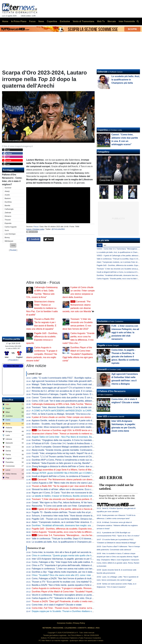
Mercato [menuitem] (112, 21)
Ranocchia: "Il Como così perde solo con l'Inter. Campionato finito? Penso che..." (71, 506)
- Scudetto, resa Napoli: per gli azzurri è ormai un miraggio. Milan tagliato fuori (74, 424)
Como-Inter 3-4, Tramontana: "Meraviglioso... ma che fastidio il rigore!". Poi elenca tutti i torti (79, 535)
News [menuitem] (41, 21)
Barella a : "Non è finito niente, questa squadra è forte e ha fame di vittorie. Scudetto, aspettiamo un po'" (85, 585)
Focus (36, 227)
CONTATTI (82, 628)
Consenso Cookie (64, 623)
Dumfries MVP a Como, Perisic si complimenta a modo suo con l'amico (66, 460)
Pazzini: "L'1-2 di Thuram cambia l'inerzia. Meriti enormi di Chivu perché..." (68, 457)
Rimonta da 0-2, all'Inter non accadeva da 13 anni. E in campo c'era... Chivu (69, 391)
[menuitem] (138, 21)
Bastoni (8, 198)
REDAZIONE (58, 628)
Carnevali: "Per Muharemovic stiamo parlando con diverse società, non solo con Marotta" (78, 480)
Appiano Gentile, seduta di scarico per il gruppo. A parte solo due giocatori (68, 420)
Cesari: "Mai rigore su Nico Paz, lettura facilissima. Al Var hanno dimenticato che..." (72, 502)
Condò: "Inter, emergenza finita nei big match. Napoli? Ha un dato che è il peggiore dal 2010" (77, 453)
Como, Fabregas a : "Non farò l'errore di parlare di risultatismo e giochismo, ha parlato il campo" (81, 578)
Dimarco (8, 216)
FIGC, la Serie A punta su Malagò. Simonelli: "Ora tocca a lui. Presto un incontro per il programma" (80, 414)
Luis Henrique (10, 234)
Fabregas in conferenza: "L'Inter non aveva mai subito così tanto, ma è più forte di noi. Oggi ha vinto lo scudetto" (86, 569)
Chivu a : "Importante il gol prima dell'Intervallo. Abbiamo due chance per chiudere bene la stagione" (82, 565)
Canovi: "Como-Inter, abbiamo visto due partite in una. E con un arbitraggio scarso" (72, 398)
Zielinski (8, 213)
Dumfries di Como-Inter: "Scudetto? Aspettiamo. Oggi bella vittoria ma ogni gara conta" (78, 354)
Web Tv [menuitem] (101, 21)
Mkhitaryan (9, 241)
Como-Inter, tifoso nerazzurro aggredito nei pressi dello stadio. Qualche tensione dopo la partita (78, 427)
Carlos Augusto (11, 227)
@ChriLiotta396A (58, 229)
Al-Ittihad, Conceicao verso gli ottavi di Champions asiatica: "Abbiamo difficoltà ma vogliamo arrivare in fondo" (117, 525)
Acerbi (7, 195)
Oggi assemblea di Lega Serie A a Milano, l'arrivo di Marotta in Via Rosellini (71, 470)
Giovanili (102, 369)
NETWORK (47, 628)
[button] (13, 245)
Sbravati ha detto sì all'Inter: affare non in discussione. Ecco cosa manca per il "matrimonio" (76, 489)
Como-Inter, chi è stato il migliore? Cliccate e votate (57, 605)
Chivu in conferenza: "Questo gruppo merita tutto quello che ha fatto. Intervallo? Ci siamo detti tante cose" (83, 556)
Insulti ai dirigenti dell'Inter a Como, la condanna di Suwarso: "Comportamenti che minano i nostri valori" (82, 476)
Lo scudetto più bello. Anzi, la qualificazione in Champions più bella (64, 542)
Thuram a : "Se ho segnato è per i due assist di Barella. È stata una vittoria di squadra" (79, 486)
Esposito (8, 223)
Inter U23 (102, 416)
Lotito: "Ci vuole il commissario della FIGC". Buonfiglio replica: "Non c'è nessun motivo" (74, 378)
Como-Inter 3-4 (107, 180)
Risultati (13, 250)
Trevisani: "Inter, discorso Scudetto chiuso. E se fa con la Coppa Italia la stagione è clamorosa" (81, 407)
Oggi (100, 245)
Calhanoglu (9, 209)
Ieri (105, 245)
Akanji (7, 191)
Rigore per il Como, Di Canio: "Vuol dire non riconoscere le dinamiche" (66, 493)
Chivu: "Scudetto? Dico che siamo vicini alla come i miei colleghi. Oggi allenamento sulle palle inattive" (84, 575)
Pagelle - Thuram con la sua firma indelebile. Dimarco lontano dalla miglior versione (75, 519)
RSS (98, 628)
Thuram (8, 220)
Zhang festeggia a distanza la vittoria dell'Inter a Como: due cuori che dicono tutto (71, 466)
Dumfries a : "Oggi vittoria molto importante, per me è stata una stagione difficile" (73, 572)
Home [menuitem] (5, 21)
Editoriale (102, 72)
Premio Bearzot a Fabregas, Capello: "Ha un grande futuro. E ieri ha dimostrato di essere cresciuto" (80, 394)
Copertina (103, 130)
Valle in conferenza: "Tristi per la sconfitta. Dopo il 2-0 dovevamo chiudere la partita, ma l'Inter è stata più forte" (85, 539)
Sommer (8, 188)
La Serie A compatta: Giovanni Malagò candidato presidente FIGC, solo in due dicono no (75, 447)
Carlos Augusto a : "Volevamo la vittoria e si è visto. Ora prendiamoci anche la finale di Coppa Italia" (82, 598)
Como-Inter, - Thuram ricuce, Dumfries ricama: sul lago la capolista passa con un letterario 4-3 (82, 608)
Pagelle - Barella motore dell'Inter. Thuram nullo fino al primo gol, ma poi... (69, 512)
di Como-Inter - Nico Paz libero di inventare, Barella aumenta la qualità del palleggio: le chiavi (84, 437)
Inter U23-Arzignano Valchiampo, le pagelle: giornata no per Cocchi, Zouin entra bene (73, 559)
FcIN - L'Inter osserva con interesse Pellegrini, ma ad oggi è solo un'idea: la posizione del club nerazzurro (125, 332)
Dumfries (8, 202)
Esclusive (103, 321)
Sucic (7, 230)
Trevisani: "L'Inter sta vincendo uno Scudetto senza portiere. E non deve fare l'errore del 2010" (77, 499)
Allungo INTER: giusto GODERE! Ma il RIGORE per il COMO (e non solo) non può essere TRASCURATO (83, 473)
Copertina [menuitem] (52, 21)
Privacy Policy (79, 623)
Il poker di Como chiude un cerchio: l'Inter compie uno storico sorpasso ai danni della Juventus (77, 417)
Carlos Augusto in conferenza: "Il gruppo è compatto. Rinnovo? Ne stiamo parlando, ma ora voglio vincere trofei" (42, 354)
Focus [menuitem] (32, 21)
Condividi (34, 239)
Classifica (8, 400)
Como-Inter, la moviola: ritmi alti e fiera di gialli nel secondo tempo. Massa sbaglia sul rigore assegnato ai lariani (86, 552)
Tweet (49, 239)
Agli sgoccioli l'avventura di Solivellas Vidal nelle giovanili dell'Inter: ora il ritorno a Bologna (75, 381)
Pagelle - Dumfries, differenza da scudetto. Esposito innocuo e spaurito (69, 529)
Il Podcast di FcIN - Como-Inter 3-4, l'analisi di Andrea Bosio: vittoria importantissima (73, 443)
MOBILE (91, 628)
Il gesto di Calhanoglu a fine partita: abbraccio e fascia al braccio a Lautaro (71, 509)
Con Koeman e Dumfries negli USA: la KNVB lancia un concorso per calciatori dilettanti (77, 430)
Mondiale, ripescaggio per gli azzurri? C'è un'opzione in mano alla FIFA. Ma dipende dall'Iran (77, 388)
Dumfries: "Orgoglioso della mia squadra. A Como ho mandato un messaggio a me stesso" (76, 440)
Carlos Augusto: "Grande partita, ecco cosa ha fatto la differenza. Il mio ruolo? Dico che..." (75, 532)
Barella (8, 205)
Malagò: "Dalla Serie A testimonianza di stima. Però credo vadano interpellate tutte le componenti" (79, 384)
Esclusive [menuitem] (65, 21)
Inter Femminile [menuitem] (127, 21)
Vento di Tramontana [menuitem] (83, 21)
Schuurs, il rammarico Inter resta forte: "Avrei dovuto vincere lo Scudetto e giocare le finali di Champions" (83, 516)
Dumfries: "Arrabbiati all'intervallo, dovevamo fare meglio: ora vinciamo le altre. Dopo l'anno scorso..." (81, 525)
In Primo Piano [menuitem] (19, 21)
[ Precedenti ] (13, 360)
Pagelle (101, 345)
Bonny (7, 237)
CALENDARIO (70, 628)
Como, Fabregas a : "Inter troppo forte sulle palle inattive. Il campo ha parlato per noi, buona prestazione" (85, 562)
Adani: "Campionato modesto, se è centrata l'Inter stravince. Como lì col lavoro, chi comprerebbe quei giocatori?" (86, 522)
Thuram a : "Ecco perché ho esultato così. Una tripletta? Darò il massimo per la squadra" (76, 582)
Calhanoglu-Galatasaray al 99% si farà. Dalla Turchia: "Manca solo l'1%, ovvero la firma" (75, 404)
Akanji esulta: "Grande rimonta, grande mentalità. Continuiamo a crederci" (67, 450)
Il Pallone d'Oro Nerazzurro (111, 391)
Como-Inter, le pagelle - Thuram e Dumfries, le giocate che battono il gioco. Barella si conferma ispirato (125, 357)
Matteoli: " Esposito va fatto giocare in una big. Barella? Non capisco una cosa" (73, 463)
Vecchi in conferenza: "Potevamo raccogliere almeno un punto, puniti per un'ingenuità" (74, 595)
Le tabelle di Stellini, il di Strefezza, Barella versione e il (79, 496)
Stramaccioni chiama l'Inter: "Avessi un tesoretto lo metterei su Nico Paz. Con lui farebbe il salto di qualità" (42, 308)
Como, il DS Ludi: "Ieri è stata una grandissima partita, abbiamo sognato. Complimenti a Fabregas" (80, 401)
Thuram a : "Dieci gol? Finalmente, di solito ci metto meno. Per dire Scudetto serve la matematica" (82, 601)
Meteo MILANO (13, 366)
